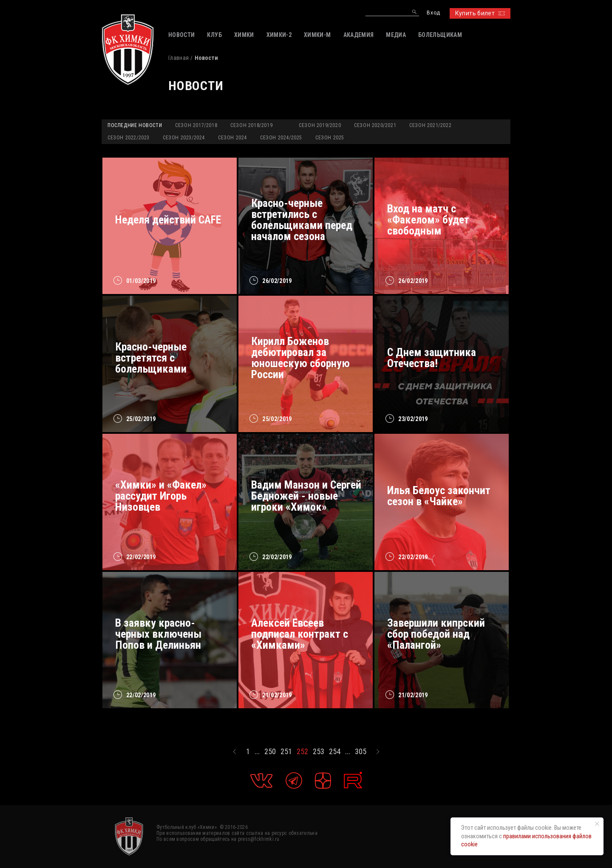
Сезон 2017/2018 (196, 125)
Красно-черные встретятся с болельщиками (151, 358)
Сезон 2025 (330, 138)
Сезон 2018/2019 (251, 125)
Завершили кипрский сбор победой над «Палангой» (436, 634)
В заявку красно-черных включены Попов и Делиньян (158, 634)
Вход (433, 13)
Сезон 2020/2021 (375, 125)
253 (319, 752)
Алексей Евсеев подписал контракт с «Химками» (300, 634)
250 (270, 752)
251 (286, 752)
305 (361, 752)
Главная (178, 58)
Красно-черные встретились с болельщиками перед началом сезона (302, 220)
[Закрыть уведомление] (597, 824)
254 (335, 752)
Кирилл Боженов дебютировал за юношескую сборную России (300, 358)
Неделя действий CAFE (168, 220)
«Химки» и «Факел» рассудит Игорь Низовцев (161, 496)
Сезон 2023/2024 (184, 138)
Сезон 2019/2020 (320, 125)
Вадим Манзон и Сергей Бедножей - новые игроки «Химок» (306, 496)
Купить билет (480, 13)
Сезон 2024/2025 (281, 138)
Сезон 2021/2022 (430, 125)
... (257, 752)
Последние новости (135, 125)
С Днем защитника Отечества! (432, 358)
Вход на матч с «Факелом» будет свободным (428, 220)
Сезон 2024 (232, 138)
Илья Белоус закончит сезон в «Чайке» (439, 496)
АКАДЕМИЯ (359, 35)
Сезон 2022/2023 (129, 138)
